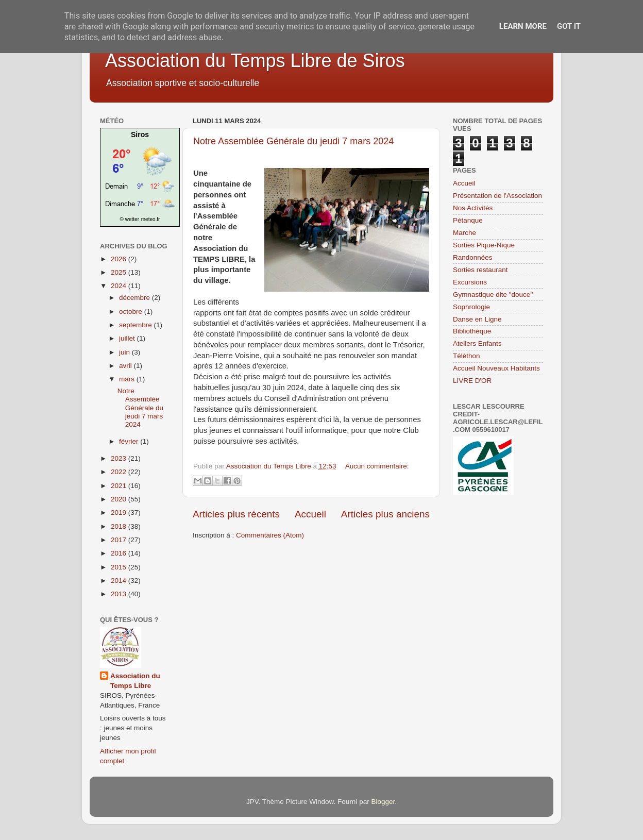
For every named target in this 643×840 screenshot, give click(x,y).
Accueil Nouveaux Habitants (496, 368)
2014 (120, 581)
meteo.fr (151, 219)
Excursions (470, 282)
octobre (132, 312)
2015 (120, 567)
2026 (120, 259)
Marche (464, 233)
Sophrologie (471, 307)
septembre (137, 325)
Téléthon (467, 356)
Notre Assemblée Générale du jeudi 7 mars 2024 (293, 141)
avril (126, 366)
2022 (120, 472)
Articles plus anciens (385, 514)
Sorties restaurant (480, 270)
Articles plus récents (236, 514)
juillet (128, 338)
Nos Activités (473, 208)
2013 (120, 594)
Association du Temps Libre (135, 681)
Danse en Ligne (477, 319)
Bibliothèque (472, 331)
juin (125, 352)
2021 (120, 486)
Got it (569, 26)
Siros (140, 135)
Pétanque (468, 220)
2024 (120, 286)
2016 (120, 553)
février (130, 441)
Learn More (523, 26)
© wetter (130, 219)
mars (128, 379)
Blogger (383, 802)
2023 (120, 458)
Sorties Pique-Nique (484, 245)
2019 (120, 513)
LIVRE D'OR (472, 381)
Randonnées (473, 257)
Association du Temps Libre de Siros (255, 61)
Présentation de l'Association (497, 196)
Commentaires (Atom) (270, 535)
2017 (120, 540)
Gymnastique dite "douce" (493, 295)
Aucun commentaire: (377, 466)
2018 (120, 526)
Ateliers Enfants (477, 343)
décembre (136, 298)
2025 (120, 272)
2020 (120, 499)
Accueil (310, 514)
